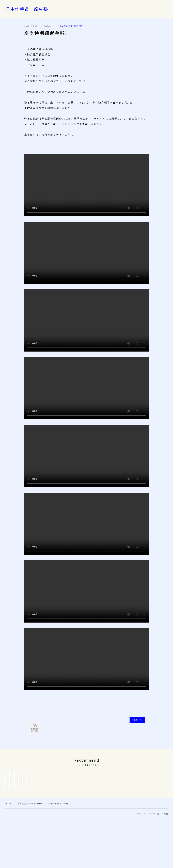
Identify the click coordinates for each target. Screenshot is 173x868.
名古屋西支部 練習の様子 (71, 26)
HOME (9, 821)
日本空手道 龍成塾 (27, 9)
